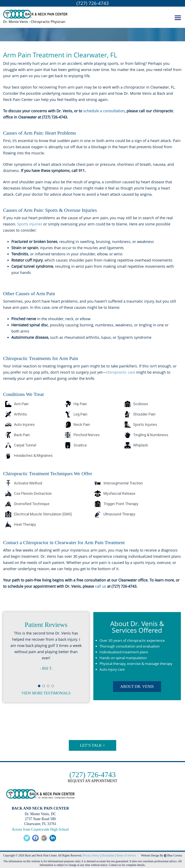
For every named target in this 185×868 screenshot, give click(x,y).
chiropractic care (121, 372)
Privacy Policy (91, 854)
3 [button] (48, 688)
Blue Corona (173, 854)
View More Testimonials (46, 693)
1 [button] (39, 688)
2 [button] (44, 688)
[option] (46, 654)
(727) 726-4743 (93, 3)
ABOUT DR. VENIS (137, 684)
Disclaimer (108, 854)
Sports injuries (30, 224)
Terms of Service (126, 854)
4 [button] (53, 688)
